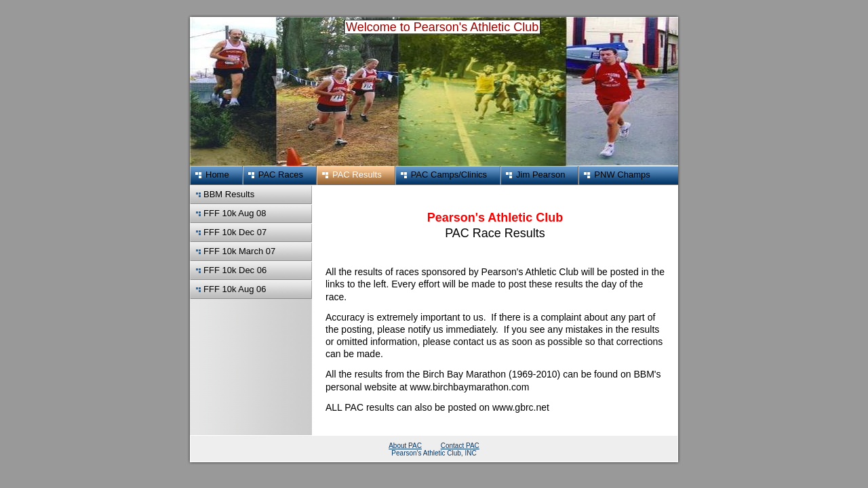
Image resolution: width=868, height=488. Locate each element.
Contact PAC (460, 446)
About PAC (405, 446)
